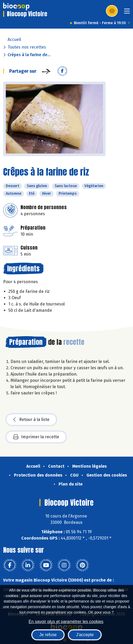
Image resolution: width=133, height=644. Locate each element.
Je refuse (48, 635)
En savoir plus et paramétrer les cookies (66, 622)
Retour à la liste (31, 420)
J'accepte (85, 635)
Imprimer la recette (36, 437)
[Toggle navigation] (127, 13)
